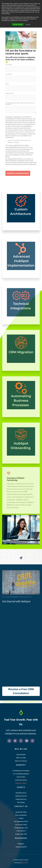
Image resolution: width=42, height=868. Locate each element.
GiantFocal (25, 863)
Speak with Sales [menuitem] (21, 812)
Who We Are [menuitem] (21, 749)
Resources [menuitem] (21, 838)
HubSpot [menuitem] (21, 765)
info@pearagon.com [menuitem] (21, 828)
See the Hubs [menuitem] (21, 777)
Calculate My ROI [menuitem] (21, 847)
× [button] (2, 2)
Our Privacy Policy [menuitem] (21, 825)
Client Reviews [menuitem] (21, 755)
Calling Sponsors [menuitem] (21, 799)
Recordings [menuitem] (21, 802)
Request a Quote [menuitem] (21, 783)
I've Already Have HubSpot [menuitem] (21, 771)
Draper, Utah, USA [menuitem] (21, 834)
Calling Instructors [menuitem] (21, 796)
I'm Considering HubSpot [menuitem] (21, 774)
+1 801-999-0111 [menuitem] (21, 831)
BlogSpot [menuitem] (21, 844)
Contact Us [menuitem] (21, 806)
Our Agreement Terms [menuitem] (21, 821)
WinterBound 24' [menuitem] (21, 793)
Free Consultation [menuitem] (21, 815)
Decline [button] (28, 25)
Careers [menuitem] (21, 818)
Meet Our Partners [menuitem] (21, 761)
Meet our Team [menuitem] (21, 758)
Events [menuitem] (21, 787)
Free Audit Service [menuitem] (21, 780)
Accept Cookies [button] (18, 25)
